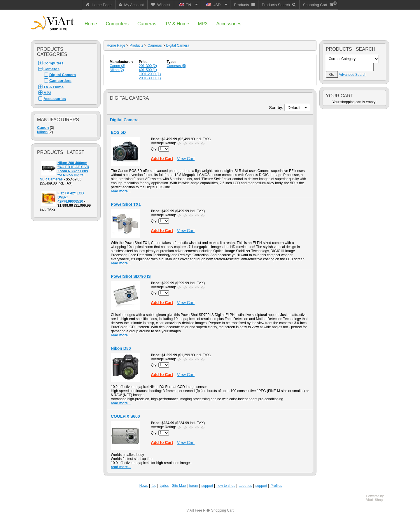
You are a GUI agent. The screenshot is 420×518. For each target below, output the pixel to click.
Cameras (51, 69)
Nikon (42, 132)
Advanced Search (352, 75)
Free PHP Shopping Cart (214, 510)
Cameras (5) (176, 66)
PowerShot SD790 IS (131, 276)
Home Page (116, 45)
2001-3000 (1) (150, 78)
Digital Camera (63, 75)
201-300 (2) (148, 66)
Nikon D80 (121, 348)
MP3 (47, 93)
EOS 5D (118, 132)
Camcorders (60, 81)
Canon (43, 128)
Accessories (55, 99)
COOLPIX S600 (125, 416)
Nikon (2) (117, 70)
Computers (54, 63)
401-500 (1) (148, 70)
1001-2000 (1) (150, 74)
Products (136, 45)
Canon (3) (117, 66)
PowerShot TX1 (126, 204)
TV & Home (54, 87)
